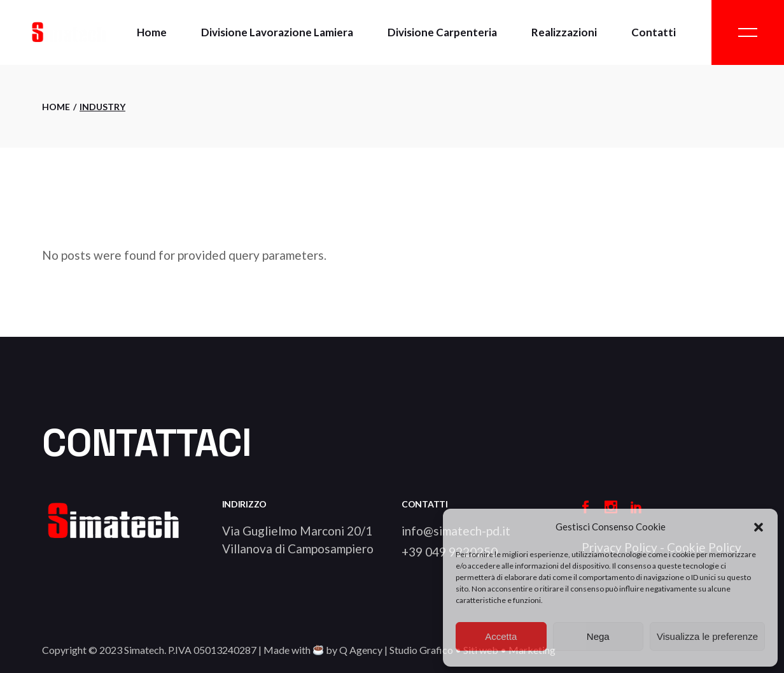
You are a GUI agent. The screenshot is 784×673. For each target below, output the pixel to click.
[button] (759, 527)
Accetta (501, 636)
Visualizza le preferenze (707, 636)
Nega (598, 636)
